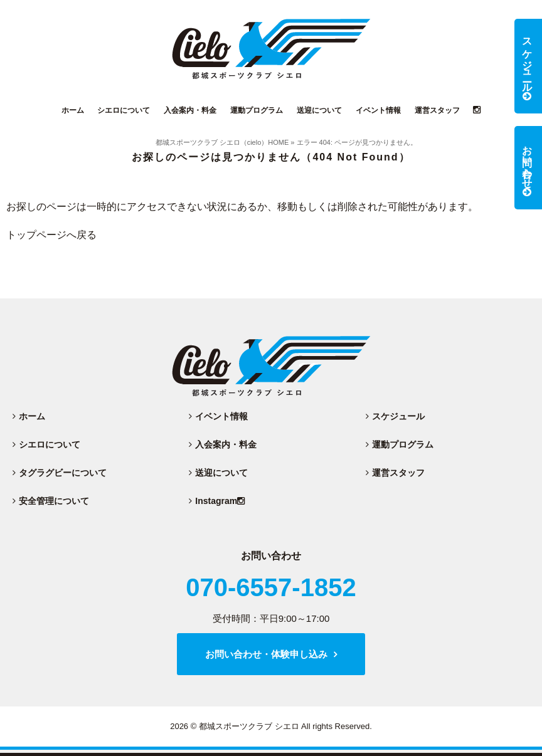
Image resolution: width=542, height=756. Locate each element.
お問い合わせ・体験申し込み (266, 654)
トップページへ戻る (51, 235)
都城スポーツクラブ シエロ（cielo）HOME (222, 142)
